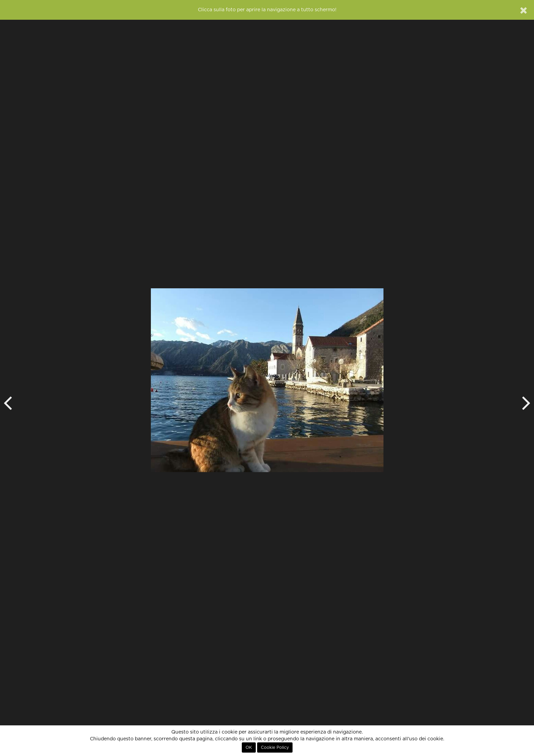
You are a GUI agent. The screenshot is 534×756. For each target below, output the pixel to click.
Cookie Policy (275, 747)
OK (249, 747)
